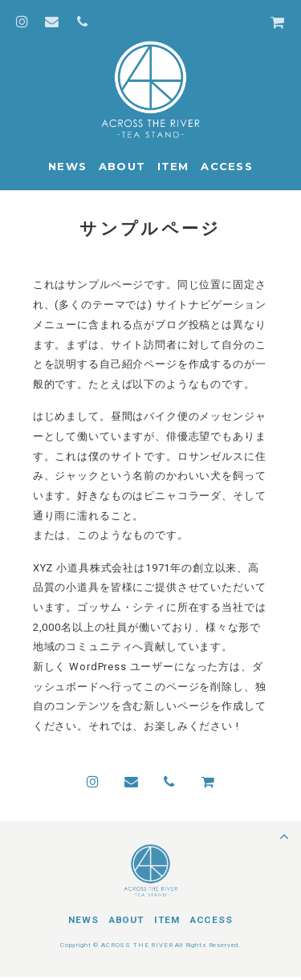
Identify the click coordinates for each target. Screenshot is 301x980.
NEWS (67, 166)
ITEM (173, 166)
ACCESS (227, 166)
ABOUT (122, 166)
